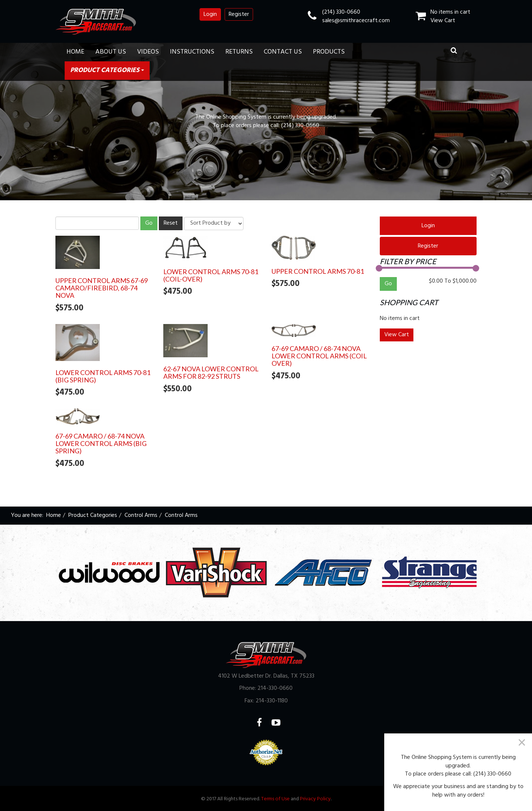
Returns (239, 52)
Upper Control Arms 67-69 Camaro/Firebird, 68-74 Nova (102, 288)
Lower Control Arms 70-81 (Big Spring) (103, 376)
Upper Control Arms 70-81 (318, 271)
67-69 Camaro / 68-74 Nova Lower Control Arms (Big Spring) (101, 443)
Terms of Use (275, 799)
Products (329, 52)
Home (75, 52)
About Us (111, 52)
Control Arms (141, 515)
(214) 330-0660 (341, 12)
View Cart (443, 21)
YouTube (281, 723)
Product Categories (107, 70)
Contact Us (283, 52)
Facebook (264, 723)
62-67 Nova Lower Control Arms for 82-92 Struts (211, 372)
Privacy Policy (315, 799)
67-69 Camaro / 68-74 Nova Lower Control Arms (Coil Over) (319, 356)
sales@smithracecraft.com (356, 21)
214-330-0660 (275, 688)
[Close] (522, 742)
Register (239, 14)
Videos (148, 52)
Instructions (192, 52)
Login (210, 14)
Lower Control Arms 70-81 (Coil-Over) (211, 275)
